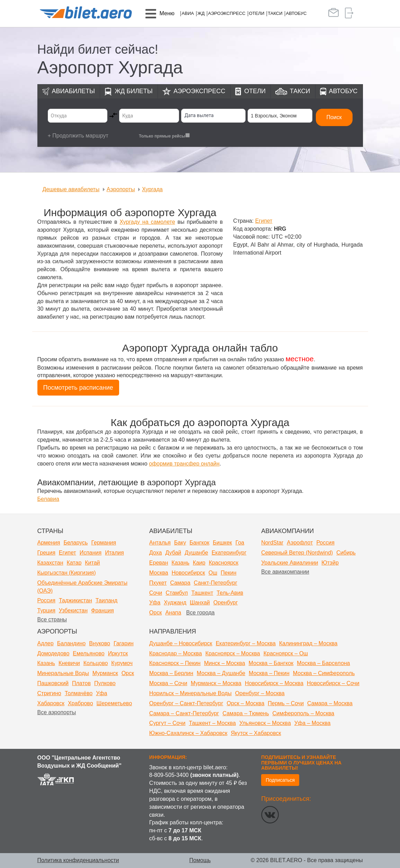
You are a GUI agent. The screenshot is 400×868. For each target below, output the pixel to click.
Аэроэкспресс (227, 13)
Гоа (240, 543)
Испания (91, 553)
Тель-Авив (230, 593)
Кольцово (96, 663)
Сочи (156, 593)
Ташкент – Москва (212, 723)
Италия (114, 553)
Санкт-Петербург (216, 583)
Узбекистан (73, 610)
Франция (103, 610)
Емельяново (88, 653)
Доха (155, 553)
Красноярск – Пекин (175, 663)
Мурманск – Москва (216, 683)
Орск (155, 613)
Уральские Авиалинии (290, 563)
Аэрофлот (300, 543)
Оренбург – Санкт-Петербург (186, 703)
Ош (213, 573)
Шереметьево (114, 703)
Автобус (296, 13)
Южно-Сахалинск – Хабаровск (188, 733)
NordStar (272, 543)
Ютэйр (330, 563)
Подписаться (280, 780)
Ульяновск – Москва (265, 723)
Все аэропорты (57, 712)
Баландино (71, 643)
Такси (275, 13)
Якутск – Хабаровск (256, 733)
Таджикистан (75, 600)
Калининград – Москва (308, 643)
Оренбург (225, 603)
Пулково (105, 683)
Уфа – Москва (313, 723)
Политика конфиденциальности (78, 860)
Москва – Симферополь (324, 673)
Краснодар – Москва (176, 653)
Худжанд (175, 603)
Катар (74, 563)
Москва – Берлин (171, 673)
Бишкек (222, 543)
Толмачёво (79, 693)
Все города (201, 613)
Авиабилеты (73, 91)
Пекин (228, 573)
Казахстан (50, 563)
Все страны (52, 619)
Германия (104, 543)
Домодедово (54, 653)
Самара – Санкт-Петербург (184, 713)
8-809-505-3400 (169, 775)
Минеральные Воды (63, 673)
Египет (68, 553)
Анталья (160, 543)
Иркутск (118, 653)
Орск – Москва (246, 703)
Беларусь (75, 543)
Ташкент (202, 593)
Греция (46, 553)
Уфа (155, 603)
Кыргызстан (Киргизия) (67, 573)
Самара (180, 583)
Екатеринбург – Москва (246, 643)
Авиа (188, 13)
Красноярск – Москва (233, 653)
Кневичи (69, 663)
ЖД (201, 13)
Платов (81, 683)
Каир (199, 563)
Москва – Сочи (168, 683)
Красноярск (224, 563)
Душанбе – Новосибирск (181, 643)
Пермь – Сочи (286, 703)
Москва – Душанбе (221, 673)
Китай (92, 563)
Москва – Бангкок (271, 663)
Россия (46, 600)
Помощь (200, 860)
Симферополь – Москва (304, 713)
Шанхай (200, 603)
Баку (180, 543)
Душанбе (196, 553)
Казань (180, 563)
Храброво (81, 703)
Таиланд (106, 600)
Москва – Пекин (269, 673)
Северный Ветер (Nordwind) (297, 553)
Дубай (173, 553)
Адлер (46, 643)
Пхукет (158, 583)
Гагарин (124, 643)
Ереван (159, 563)
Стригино (49, 693)
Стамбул (177, 593)
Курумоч (122, 663)
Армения (49, 543)
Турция (46, 610)
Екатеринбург (229, 553)
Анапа (173, 613)
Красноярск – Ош (286, 653)
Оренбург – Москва (260, 693)
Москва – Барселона (323, 663)
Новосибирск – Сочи (333, 683)
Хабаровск (51, 703)
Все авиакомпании (285, 572)
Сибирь (346, 553)
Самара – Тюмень (246, 713)
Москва (159, 573)
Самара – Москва (330, 703)
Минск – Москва (225, 663)
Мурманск (105, 673)
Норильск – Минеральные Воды (190, 693)
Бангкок (199, 543)
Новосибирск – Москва (274, 683)
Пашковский (53, 683)
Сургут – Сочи (167, 723)
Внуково (100, 643)
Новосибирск (188, 573)
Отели (257, 13)
